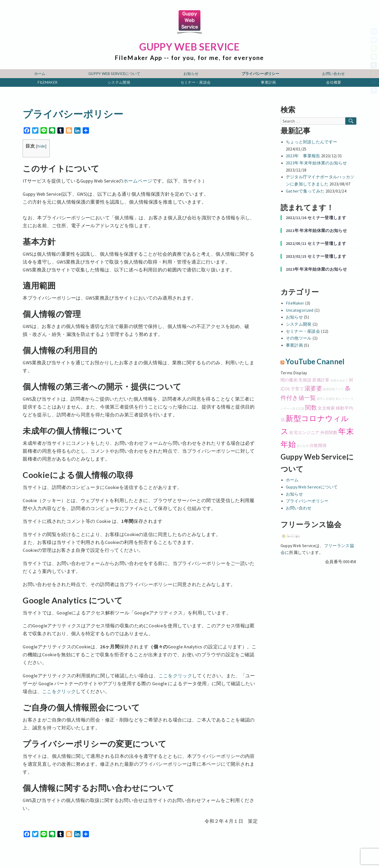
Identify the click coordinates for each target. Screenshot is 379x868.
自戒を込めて (339, 380)
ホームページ (138, 181)
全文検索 (326, 408)
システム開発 (119, 82)
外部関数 (329, 432)
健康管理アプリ (333, 389)
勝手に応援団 (326, 399)
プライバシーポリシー (260, 74)
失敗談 (305, 380)
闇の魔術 (289, 380)
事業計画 (268, 82)
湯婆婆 (313, 388)
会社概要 (334, 82)
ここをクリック (175, 676)
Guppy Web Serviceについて (114, 74)
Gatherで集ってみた (305, 191)
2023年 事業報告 (303, 156)
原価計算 (321, 380)
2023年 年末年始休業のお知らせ (316, 163)
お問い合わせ (333, 74)
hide (41, 146)
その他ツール (299, 338)
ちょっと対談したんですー (312, 142)
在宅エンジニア (304, 432)
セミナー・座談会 (196, 82)
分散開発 (318, 445)
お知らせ (191, 74)
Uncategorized (300, 310)
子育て (297, 389)
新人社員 (303, 446)
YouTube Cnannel (315, 362)
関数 (311, 407)
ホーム (40, 74)
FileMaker (48, 82)
